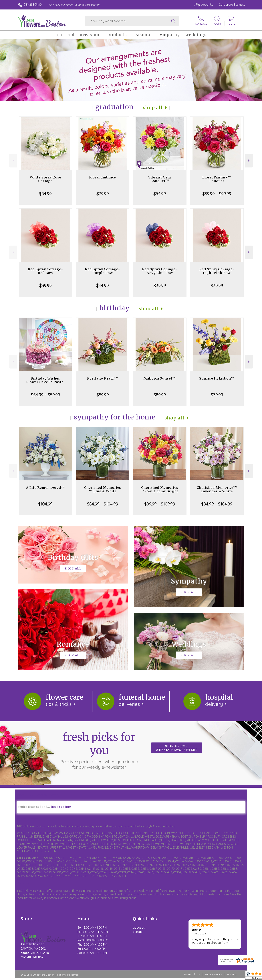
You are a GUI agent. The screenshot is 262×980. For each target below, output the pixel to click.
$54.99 (45, 194)
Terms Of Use (192, 974)
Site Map (232, 974)
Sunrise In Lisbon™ (217, 378)
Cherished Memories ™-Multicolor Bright (160, 489)
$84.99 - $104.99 (103, 504)
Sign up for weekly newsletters (177, 748)
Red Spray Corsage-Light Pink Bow (217, 271)
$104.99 (45, 504)
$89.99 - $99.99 (217, 194)
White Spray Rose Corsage (45, 179)
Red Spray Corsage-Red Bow (45, 271)
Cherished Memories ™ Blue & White (103, 489)
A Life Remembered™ (45, 488)
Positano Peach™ (103, 378)
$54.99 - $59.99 (45, 395)
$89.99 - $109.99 (160, 504)
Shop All (153, 108)
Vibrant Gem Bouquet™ (160, 179)
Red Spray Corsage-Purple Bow (103, 271)
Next (249, 161)
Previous (13, 161)
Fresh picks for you (99, 750)
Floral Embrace (103, 177)
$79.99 (103, 194)
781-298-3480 (33, 5)
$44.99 (103, 285)
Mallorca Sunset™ (160, 378)
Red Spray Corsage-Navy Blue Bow (160, 271)
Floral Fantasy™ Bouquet (217, 179)
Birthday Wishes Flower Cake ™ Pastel (45, 380)
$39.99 (45, 285)
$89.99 (103, 395)
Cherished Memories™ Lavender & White (217, 489)
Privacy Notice (213, 974)
